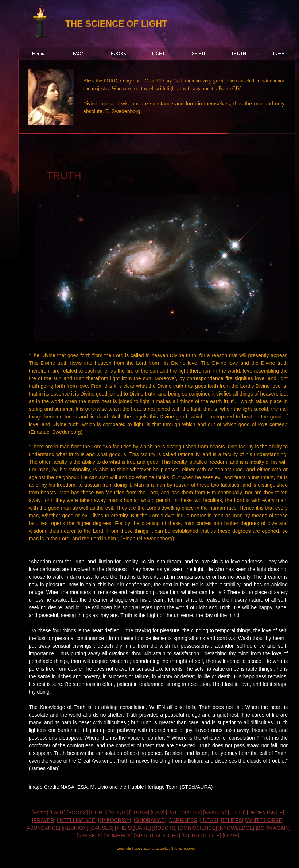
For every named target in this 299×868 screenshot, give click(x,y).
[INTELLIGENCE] (77, 820)
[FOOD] (237, 813)
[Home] (40, 813)
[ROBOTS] (164, 828)
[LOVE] (231, 836)
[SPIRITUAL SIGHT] (157, 836)
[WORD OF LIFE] (201, 836)
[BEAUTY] (215, 813)
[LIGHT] (98, 813)
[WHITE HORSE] (264, 820)
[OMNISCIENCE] (197, 828)
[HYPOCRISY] (114, 820)
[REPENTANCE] (265, 813)
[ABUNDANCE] (43, 828)
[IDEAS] (209, 820)
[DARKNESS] (183, 820)
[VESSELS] (90, 836)
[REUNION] (75, 828)
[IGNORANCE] (149, 820)
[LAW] (158, 813)
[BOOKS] (77, 813)
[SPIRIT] (118, 813)
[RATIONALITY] (184, 813)
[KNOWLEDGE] (236, 828)
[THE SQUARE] (133, 828)
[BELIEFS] (231, 820)
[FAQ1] (58, 813)
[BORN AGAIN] (273, 828)
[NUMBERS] (119, 836)
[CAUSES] (102, 828)
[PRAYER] (44, 820)
